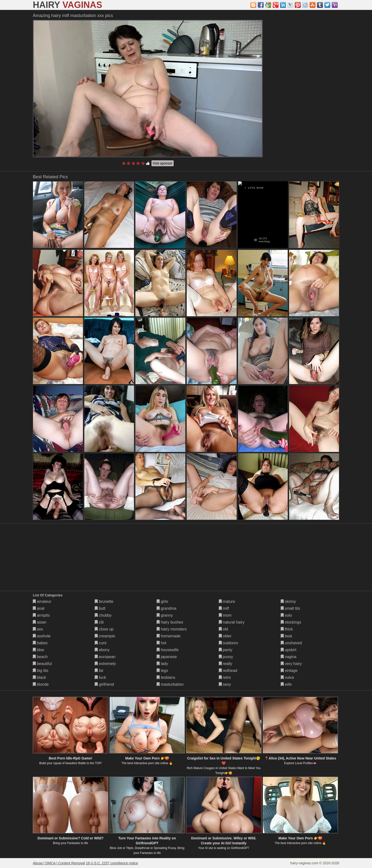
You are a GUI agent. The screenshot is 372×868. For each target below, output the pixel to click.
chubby (103, 615)
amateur (42, 601)
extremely (105, 664)
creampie (105, 636)
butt (100, 608)
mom (225, 615)
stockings (291, 622)
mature (227, 601)
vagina (289, 657)
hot (161, 643)
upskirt (289, 650)
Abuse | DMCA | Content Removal (59, 863)
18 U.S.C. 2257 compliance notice (112, 863)
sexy (225, 684)
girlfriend (104, 684)
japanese (167, 657)
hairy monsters (172, 629)
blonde (41, 684)
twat (286, 636)
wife (286, 684)
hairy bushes (170, 622)
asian (40, 622)
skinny (288, 601)
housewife (168, 650)
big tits (41, 671)
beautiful (42, 664)
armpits (41, 615)
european (105, 657)
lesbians (166, 677)
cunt (101, 643)
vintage (289, 671)
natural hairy (232, 622)
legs (162, 671)
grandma (167, 608)
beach (40, 657)
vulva (287, 677)
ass (38, 629)
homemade (169, 636)
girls (162, 601)
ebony (102, 650)
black (39, 677)
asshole (42, 636)
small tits (290, 608)
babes (40, 643)
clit (99, 622)
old (223, 629)
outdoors (229, 643)
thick (287, 629)
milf (224, 608)
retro (225, 677)
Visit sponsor (163, 163)
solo (286, 615)
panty (226, 650)
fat (99, 671)
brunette (104, 601)
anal (39, 608)
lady (162, 664)
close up (104, 629)
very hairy (291, 664)
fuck (100, 677)
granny (165, 615)
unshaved (291, 643)
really (226, 664)
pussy (226, 657)
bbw (38, 650)
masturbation (170, 684)
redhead (228, 671)
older (225, 636)
